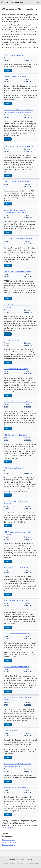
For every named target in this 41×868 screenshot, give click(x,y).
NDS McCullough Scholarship (14, 468)
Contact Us (5, 863)
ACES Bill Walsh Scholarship (14, 55)
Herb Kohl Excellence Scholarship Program (19, 146)
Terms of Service (14, 863)
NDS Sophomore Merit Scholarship (16, 568)
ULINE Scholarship (10, 731)
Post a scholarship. (8, 828)
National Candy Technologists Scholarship (18, 272)
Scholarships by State (8, 840)
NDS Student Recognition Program (16, 601)
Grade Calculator (35, 863)
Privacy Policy (24, 863)
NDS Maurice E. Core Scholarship (15, 435)
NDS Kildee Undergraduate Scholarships (18, 402)
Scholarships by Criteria (9, 842)
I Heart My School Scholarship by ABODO (18, 182)
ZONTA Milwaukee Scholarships (15, 788)
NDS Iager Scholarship (12, 340)
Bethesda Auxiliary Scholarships (15, 77)
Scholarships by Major (8, 845)
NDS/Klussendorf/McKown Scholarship (17, 634)
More (8, 70)
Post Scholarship (21, 865)
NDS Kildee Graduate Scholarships (16, 369)
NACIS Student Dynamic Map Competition (18, 239)
